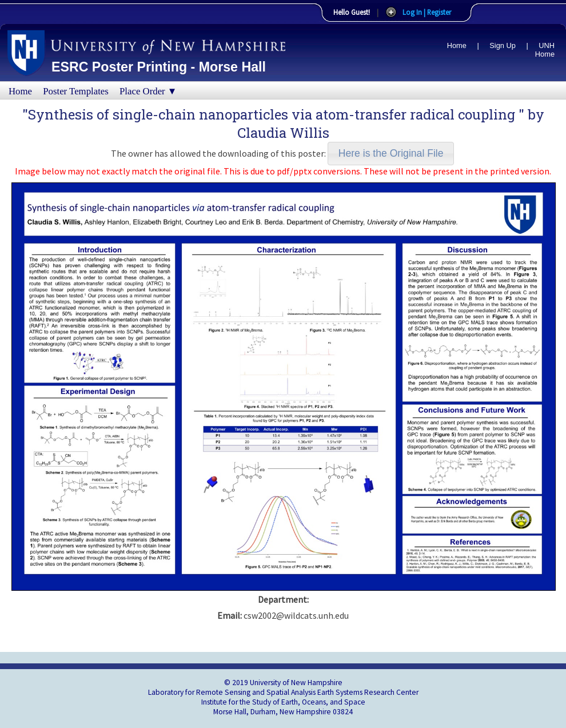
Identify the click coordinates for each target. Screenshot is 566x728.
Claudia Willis (283, 133)
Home (457, 45)
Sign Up (503, 45)
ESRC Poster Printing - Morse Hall (159, 67)
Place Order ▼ (148, 91)
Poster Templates (76, 91)
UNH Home (545, 50)
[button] (391, 154)
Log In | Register (427, 12)
